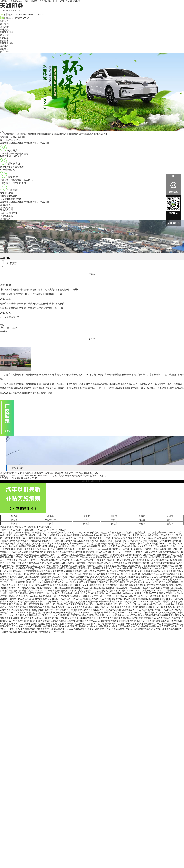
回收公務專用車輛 (9, 213)
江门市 (114, 516)
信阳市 (14, 520)
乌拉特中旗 (50, 520)
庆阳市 (170, 516)
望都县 (114, 520)
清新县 (50, 516)
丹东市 (142, 516)
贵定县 (114, 524)
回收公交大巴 (6, 210)
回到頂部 (172, 223)
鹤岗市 (14, 524)
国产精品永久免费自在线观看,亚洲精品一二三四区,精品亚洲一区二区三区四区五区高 (40, 1)
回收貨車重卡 (6, 216)
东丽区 (142, 524)
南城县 (86, 524)
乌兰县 (14, 516)
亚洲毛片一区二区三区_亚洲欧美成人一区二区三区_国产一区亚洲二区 (33, 530)
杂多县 (50, 524)
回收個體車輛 (6, 208)
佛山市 (142, 520)
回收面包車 (5, 219)
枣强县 (86, 520)
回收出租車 (5, 205)
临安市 (170, 524)
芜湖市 (86, 516)
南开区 (170, 520)
